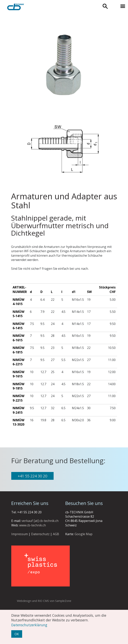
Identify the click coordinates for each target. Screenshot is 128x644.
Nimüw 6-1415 (18, 326)
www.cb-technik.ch (33, 525)
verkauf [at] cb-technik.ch (40, 521)
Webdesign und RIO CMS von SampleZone (44, 601)
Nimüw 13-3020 (18, 422)
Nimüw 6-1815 (18, 350)
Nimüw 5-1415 (18, 314)
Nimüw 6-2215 (18, 362)
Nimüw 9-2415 (18, 410)
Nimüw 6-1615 (18, 338)
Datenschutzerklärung (29, 625)
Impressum (20, 534)
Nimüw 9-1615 (18, 374)
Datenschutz (40, 534)
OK (17, 634)
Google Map (84, 534)
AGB (56, 534)
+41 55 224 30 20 (32, 476)
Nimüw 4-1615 (18, 302)
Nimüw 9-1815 (18, 386)
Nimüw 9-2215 (18, 398)
